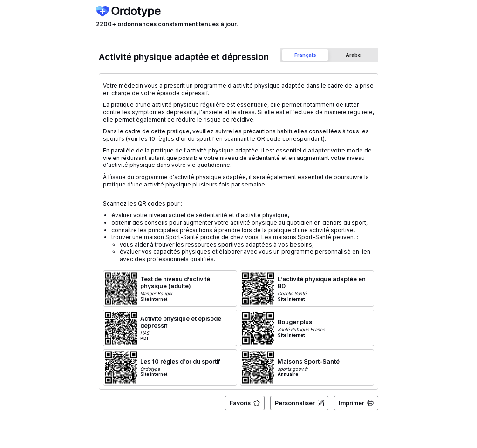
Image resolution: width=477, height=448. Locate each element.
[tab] (305, 55)
